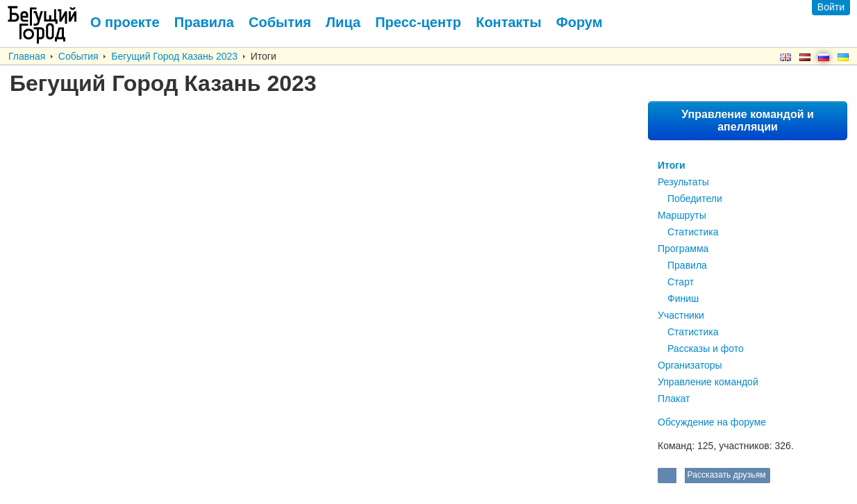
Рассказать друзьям (725, 475)
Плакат (674, 398)
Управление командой (708, 382)
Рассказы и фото (706, 348)
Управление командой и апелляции (748, 120)
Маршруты (682, 215)
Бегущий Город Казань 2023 (174, 56)
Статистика (693, 232)
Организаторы (690, 365)
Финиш (683, 299)
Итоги (672, 165)
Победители (695, 199)
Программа (683, 249)
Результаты (683, 182)
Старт (681, 282)
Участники (681, 315)
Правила (687, 265)
